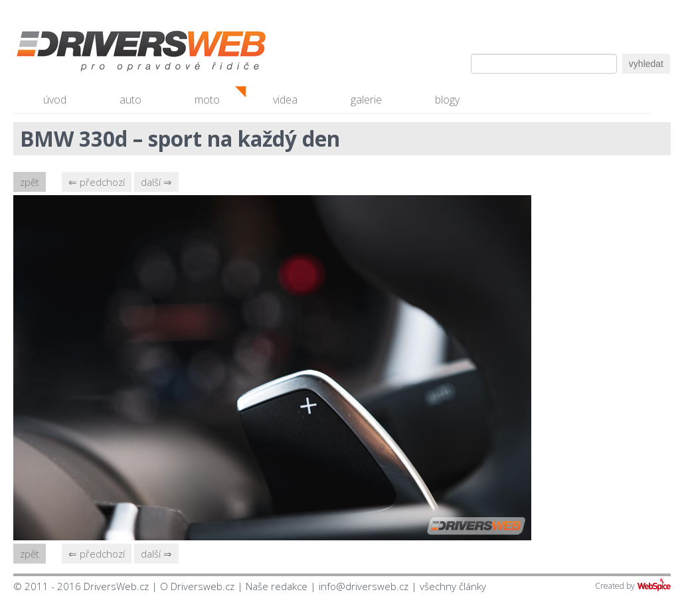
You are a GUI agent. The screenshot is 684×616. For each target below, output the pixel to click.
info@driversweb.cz (364, 586)
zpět (30, 182)
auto (130, 100)
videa (285, 100)
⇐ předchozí (97, 182)
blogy (447, 100)
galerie (366, 100)
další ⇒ (156, 182)
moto (207, 100)
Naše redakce (277, 586)
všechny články (453, 586)
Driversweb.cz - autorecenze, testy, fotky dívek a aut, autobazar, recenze (113, 53)
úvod (55, 100)
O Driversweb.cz (197, 586)
